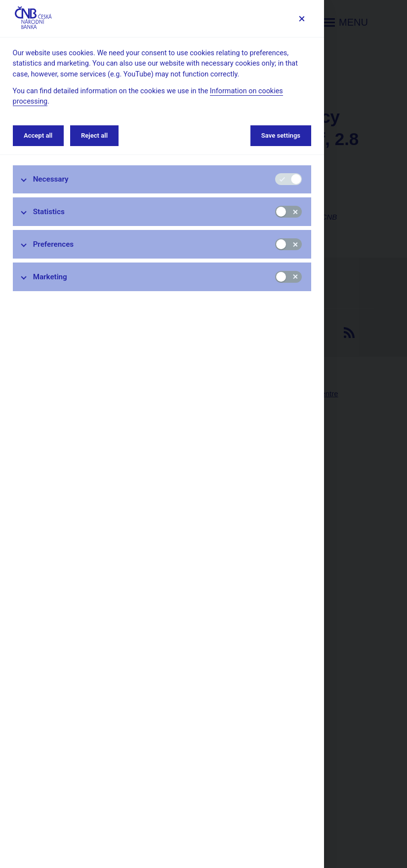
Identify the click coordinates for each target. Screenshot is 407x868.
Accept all (38, 135)
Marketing (50, 277)
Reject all (94, 135)
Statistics (49, 212)
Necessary (51, 179)
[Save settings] (302, 19)
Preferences (54, 244)
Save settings (281, 135)
